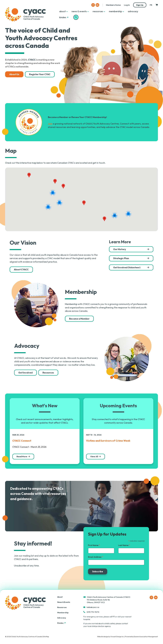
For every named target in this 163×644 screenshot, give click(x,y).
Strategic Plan (121, 258)
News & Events (79, 11)
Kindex (64, 17)
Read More (22, 456)
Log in (127, 5)
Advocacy (133, 11)
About (62, 11)
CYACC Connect (22, 441)
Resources (98, 11)
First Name (94, 545)
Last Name (124, 545)
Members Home (113, 5)
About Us (14, 74)
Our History (120, 249)
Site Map (46, 637)
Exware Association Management (146, 637)
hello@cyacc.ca (93, 607)
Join (50, 124)
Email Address (96, 557)
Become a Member (79, 319)
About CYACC (21, 269)
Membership (115, 11)
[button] (63, 186)
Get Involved (25, 373)
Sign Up (140, 5)
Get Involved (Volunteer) (127, 267)
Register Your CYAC (40, 74)
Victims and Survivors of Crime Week (108, 441)
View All (94, 456)
